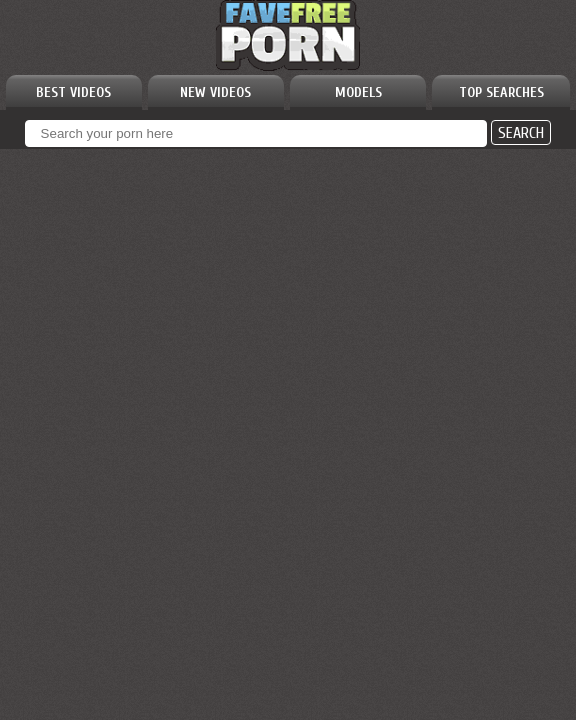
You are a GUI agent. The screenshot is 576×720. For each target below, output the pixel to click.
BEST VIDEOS (73, 92)
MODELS (358, 92)
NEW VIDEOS (215, 92)
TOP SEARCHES (501, 92)
